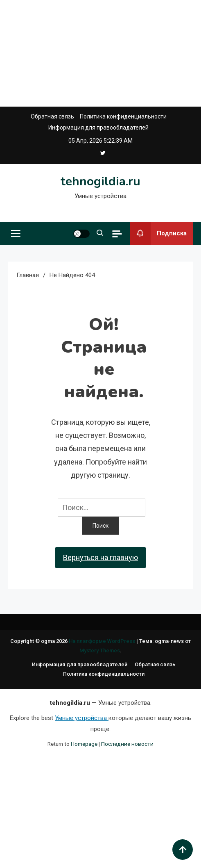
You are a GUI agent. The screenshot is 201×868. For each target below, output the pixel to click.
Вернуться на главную (100, 557)
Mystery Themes (100, 650)
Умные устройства (82, 718)
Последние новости (127, 744)
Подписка (158, 234)
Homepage (84, 744)
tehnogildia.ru (100, 181)
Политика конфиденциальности (123, 116)
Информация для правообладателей (98, 128)
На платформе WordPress (103, 641)
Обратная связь (52, 116)
